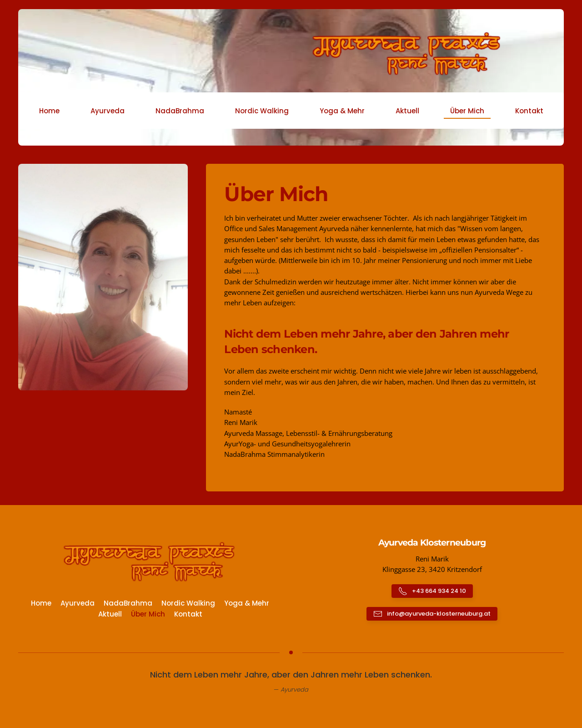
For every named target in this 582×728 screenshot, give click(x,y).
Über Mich (467, 111)
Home (49, 111)
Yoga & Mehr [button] (342, 111)
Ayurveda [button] (108, 111)
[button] (103, 276)
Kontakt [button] (529, 111)
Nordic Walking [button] (262, 111)
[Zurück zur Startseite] (291, 55)
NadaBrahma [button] (180, 111)
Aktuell (407, 111)
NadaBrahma (128, 603)
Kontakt (188, 614)
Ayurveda (78, 603)
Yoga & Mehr (247, 603)
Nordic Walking (188, 603)
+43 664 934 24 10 (432, 591)
